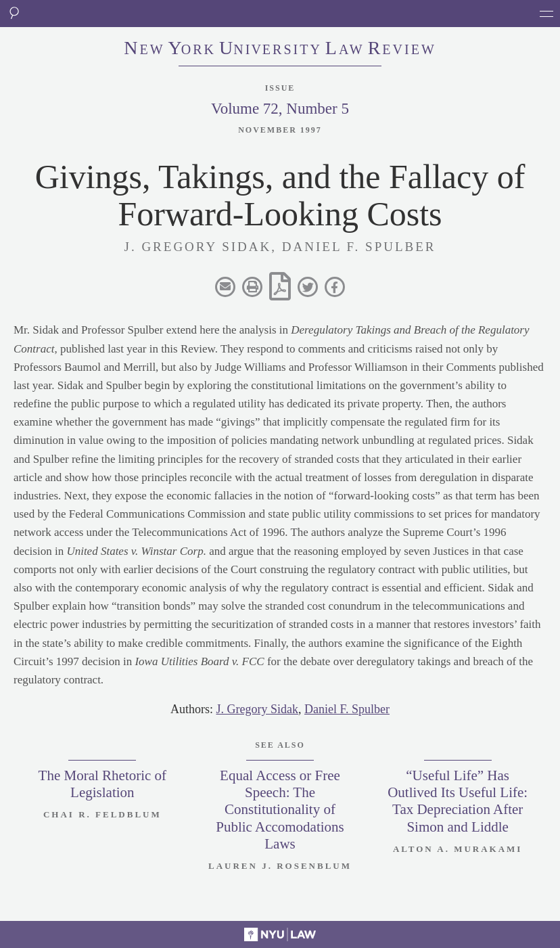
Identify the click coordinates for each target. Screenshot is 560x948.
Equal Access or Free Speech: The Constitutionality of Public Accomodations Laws (280, 810)
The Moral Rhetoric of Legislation (103, 784)
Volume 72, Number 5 (280, 109)
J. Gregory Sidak (257, 709)
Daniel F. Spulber (347, 709)
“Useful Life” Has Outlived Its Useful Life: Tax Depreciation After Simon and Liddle (458, 801)
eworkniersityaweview (280, 49)
